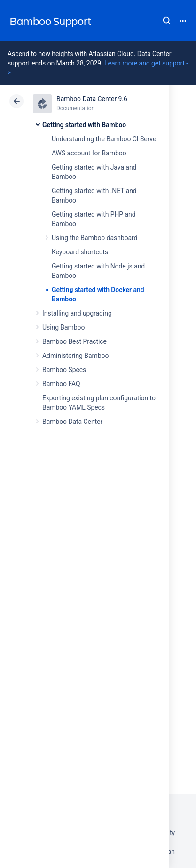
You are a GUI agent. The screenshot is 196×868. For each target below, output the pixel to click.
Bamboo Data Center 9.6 (92, 99)
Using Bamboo (63, 327)
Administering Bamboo (75, 356)
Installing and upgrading (77, 313)
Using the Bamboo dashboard (94, 238)
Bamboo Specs (64, 370)
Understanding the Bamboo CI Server (105, 139)
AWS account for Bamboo (89, 153)
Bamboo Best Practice (74, 341)
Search (167, 21)
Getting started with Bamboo (84, 125)
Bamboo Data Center (72, 422)
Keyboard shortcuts (80, 252)
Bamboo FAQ (61, 384)
